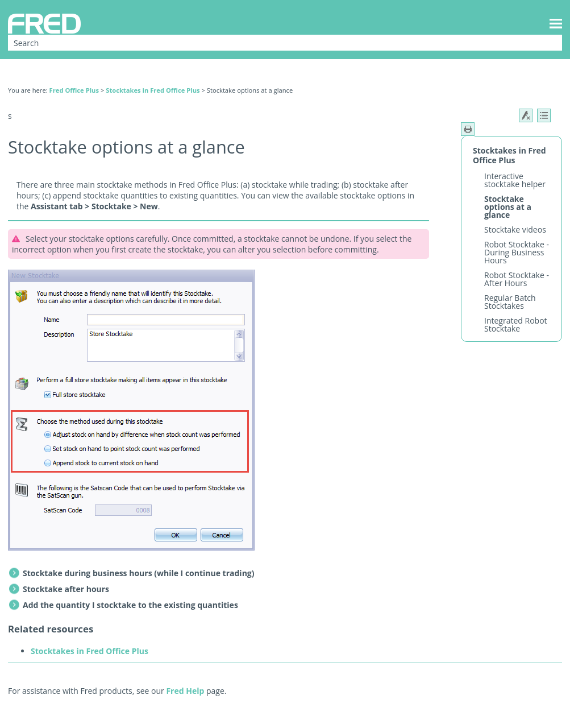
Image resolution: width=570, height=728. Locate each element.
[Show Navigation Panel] (556, 23)
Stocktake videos (515, 229)
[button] (546, 43)
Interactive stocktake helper (515, 180)
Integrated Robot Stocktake (516, 324)
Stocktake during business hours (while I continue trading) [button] (133, 573)
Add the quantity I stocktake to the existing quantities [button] (124, 605)
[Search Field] (285, 43)
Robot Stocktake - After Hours (517, 279)
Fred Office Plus (74, 90)
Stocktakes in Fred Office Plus (153, 90)
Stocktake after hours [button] (60, 589)
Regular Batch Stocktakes (510, 302)
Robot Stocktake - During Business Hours (517, 252)
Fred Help (185, 691)
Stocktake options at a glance (508, 207)
